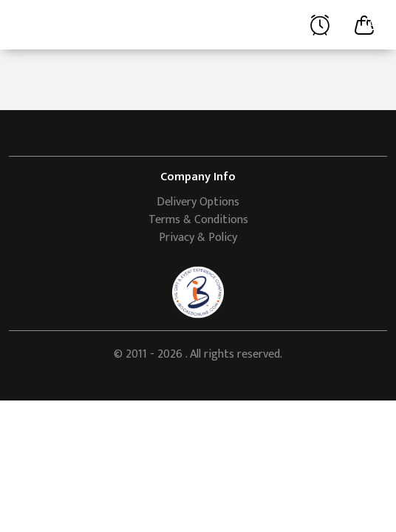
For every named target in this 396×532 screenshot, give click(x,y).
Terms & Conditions (198, 220)
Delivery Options (198, 202)
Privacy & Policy (198, 238)
